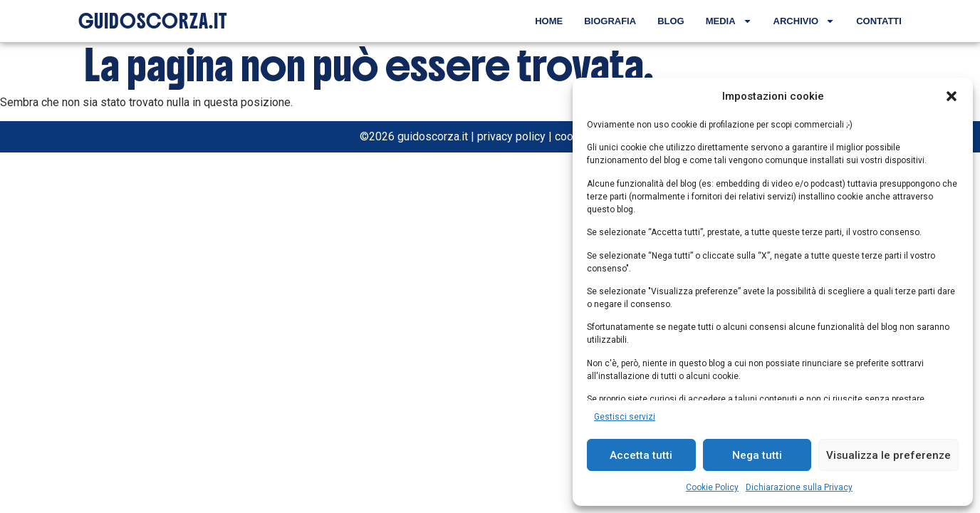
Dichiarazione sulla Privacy (799, 487)
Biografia (610, 21)
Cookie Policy (712, 487)
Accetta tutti (641, 455)
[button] (952, 96)
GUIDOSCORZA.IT (153, 21)
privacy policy (511, 136)
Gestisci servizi (625, 417)
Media (729, 21)
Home (549, 21)
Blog (671, 21)
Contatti (879, 21)
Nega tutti (757, 455)
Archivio (804, 21)
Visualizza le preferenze (888, 455)
